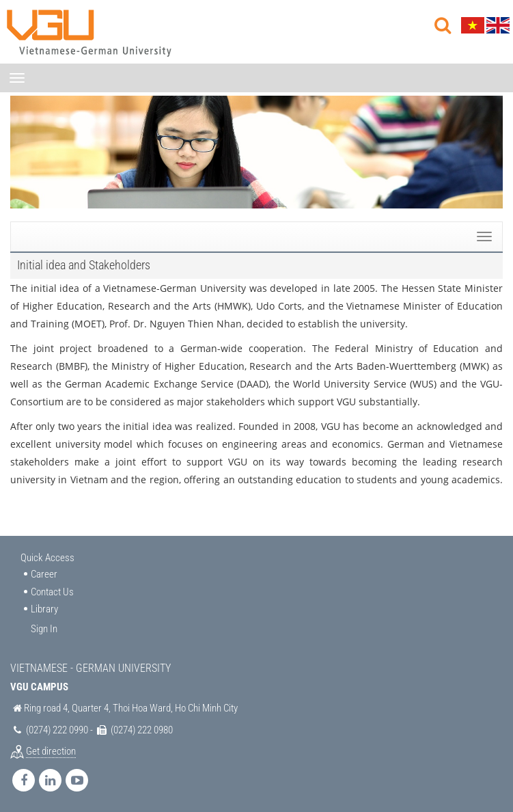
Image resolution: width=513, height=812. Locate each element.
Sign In (44, 629)
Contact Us (52, 592)
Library (44, 609)
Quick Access (47, 558)
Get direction (51, 751)
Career (44, 574)
